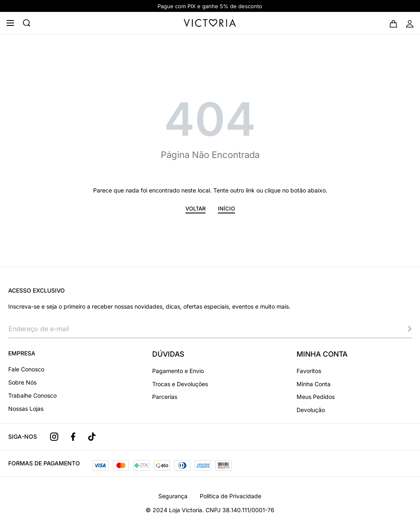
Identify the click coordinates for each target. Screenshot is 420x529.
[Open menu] (10, 23)
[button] (195, 210)
